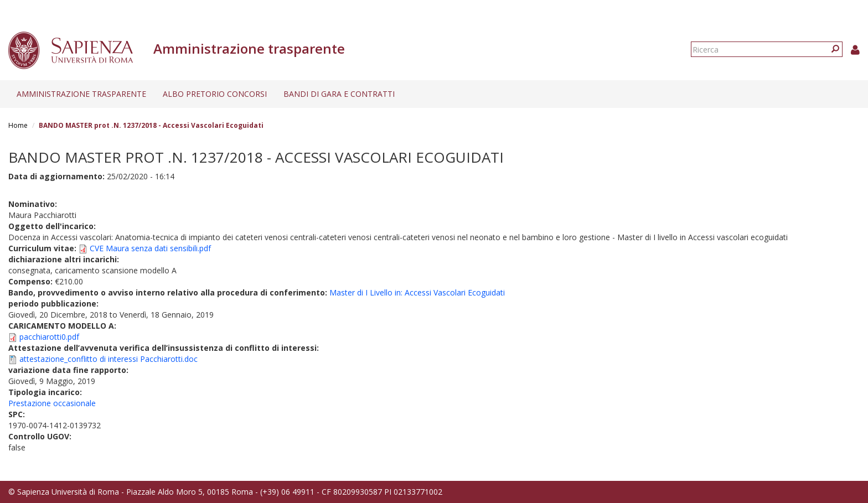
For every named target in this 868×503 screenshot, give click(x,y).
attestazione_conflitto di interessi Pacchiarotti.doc (108, 359)
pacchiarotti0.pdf (49, 337)
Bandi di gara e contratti (339, 94)
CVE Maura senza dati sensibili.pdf (150, 248)
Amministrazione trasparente (81, 94)
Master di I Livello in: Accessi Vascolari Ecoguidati (417, 292)
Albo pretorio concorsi (215, 94)
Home (18, 125)
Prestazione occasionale (52, 403)
